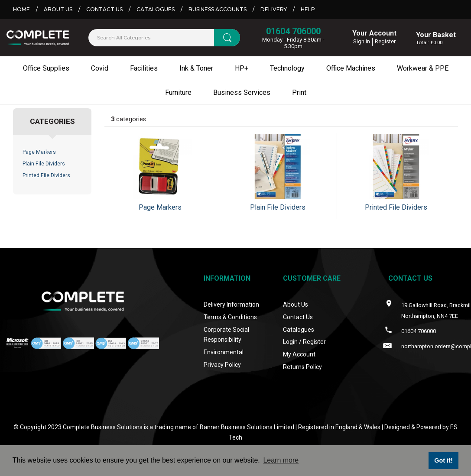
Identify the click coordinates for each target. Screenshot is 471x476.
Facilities (144, 68)
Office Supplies (46, 68)
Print (299, 92)
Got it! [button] (443, 460)
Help (308, 9)
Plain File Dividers (44, 164)
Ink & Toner (196, 68)
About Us (58, 9)
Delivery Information (231, 304)
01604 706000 (293, 31)
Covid (100, 68)
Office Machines (351, 68)
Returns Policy (302, 367)
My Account (299, 354)
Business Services (242, 92)
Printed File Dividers (46, 175)
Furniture (178, 92)
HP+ (242, 68)
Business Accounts (218, 9)
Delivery (274, 9)
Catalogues (156, 9)
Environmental (224, 352)
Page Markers (39, 152)
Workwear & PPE (423, 68)
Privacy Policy (222, 365)
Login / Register (304, 342)
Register (385, 41)
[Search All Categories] (164, 38)
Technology (287, 68)
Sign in (362, 41)
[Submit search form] (227, 38)
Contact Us (104, 9)
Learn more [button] (281, 460)
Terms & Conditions (230, 317)
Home (21, 9)
